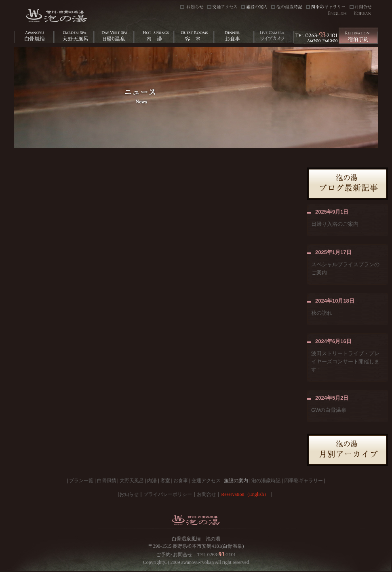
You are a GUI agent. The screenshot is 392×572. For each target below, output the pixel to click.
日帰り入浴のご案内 (335, 224)
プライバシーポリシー (168, 494)
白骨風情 (107, 481)
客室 (165, 481)
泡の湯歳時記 (266, 481)
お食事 (181, 481)
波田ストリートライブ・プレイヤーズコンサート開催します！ (345, 361)
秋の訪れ (322, 313)
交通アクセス (206, 481)
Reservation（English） (245, 494)
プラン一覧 (81, 481)
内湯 (152, 481)
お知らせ (129, 494)
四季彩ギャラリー (303, 481)
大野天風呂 (132, 481)
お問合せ (207, 494)
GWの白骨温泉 (329, 410)
